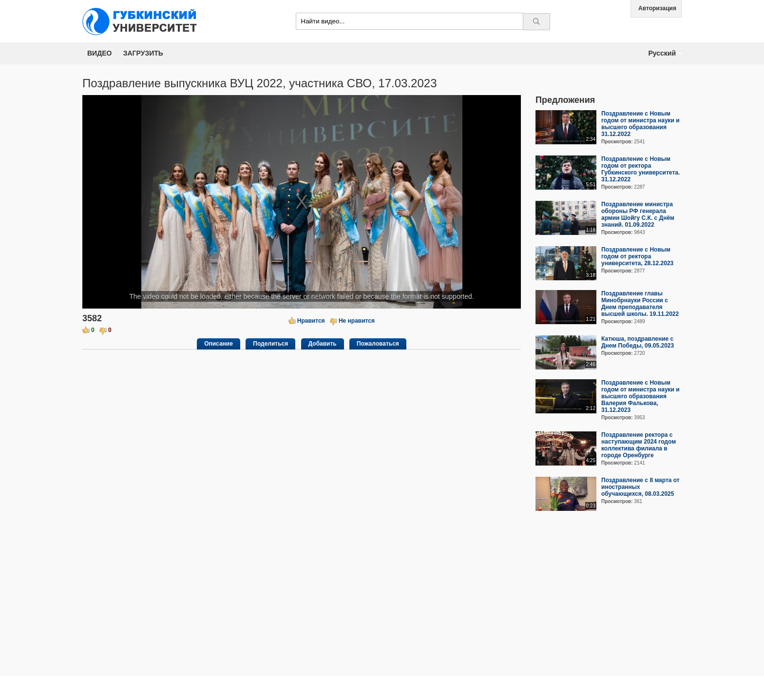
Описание (219, 344)
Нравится (311, 321)
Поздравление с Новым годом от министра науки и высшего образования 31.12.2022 (640, 124)
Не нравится (357, 321)
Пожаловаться (378, 344)
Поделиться (270, 344)
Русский (662, 53)
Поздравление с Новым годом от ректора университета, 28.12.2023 (637, 256)
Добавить (323, 344)
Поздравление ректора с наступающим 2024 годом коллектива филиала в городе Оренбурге (639, 445)
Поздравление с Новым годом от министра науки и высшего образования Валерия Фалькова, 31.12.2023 (640, 396)
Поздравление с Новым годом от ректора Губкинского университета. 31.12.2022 (640, 169)
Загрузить (143, 53)
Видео (99, 53)
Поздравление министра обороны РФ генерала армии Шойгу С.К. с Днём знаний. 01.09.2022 (638, 214)
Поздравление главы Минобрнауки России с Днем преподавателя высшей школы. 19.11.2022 (640, 304)
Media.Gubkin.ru (143, 21)
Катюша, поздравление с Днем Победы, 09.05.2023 (638, 342)
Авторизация (657, 8)
